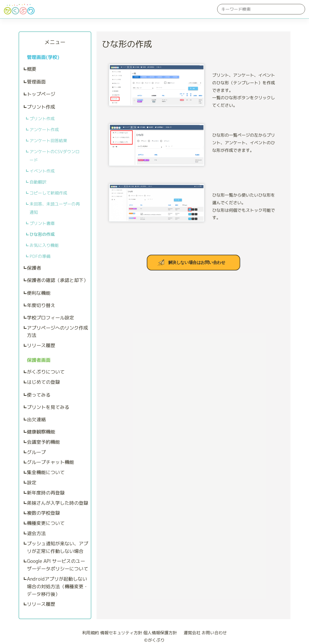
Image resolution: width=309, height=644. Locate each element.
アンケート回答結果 (48, 141)
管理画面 (36, 82)
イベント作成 (42, 171)
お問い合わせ (214, 633)
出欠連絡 (36, 420)
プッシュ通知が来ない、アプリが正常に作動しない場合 (58, 547)
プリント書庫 (42, 223)
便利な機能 (39, 293)
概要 (32, 69)
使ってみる (39, 395)
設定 (32, 483)
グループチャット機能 (50, 462)
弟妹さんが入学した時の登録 (58, 503)
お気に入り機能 (44, 245)
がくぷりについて (46, 372)
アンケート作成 (44, 130)
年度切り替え (41, 305)
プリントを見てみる (48, 407)
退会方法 (36, 533)
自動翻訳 (38, 182)
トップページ (41, 94)
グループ (36, 452)
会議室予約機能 (43, 442)
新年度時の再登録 (46, 493)
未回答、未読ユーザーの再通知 (55, 208)
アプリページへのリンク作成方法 (58, 332)
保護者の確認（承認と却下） (58, 280)
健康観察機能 (41, 432)
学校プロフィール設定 (50, 318)
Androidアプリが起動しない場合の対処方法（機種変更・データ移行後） (58, 587)
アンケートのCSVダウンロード (55, 156)
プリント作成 (41, 107)
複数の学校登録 (43, 513)
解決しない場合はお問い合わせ (197, 263)
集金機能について (46, 472)
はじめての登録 (43, 382)
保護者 (34, 268)
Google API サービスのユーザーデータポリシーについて (58, 565)
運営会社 (190, 633)
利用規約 (91, 633)
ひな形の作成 (42, 234)
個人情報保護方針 (160, 633)
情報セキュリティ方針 (121, 633)
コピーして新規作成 (48, 193)
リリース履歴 (41, 345)
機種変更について (46, 523)
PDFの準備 (40, 256)
